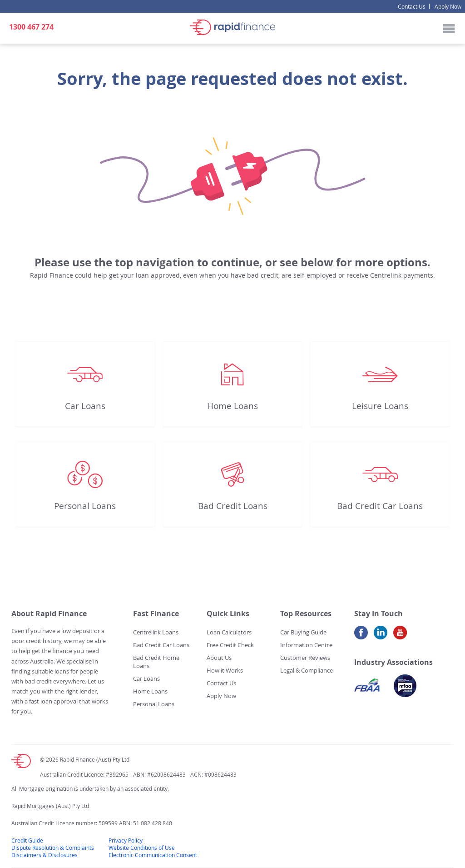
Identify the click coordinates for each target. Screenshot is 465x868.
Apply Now (448, 6)
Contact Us (412, 6)
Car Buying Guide (303, 632)
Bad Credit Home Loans (156, 662)
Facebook (361, 636)
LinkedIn (381, 636)
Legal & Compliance (307, 670)
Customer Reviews (305, 658)
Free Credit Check (230, 645)
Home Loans (232, 406)
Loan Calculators (229, 632)
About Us (219, 658)
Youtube (400, 636)
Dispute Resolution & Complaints (53, 848)
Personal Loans (85, 506)
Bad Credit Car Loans (380, 506)
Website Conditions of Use (142, 848)
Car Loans (85, 406)
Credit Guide (27, 840)
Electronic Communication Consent (153, 855)
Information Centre (306, 645)
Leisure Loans (380, 406)
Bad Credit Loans (233, 506)
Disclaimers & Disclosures (45, 855)
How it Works (225, 670)
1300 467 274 (31, 27)
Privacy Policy (126, 840)
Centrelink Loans (156, 632)
